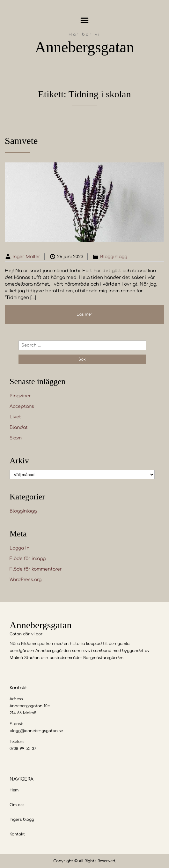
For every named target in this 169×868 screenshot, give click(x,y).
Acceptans (22, 406)
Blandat (19, 427)
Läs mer (84, 314)
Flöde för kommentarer (36, 569)
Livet (15, 417)
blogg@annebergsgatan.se (36, 731)
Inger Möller (26, 257)
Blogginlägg (114, 257)
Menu (85, 20)
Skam (16, 438)
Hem (14, 790)
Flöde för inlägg (28, 559)
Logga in (19, 548)
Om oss (17, 805)
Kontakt (17, 834)
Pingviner (20, 396)
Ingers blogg (22, 819)
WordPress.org (26, 580)
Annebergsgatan (84, 47)
